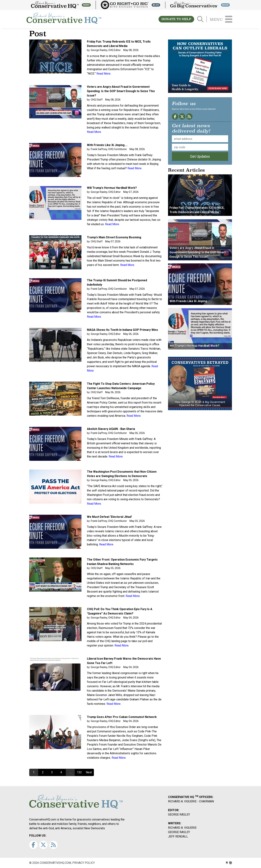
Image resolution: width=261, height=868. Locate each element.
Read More (103, 74)
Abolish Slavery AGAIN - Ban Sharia (111, 429)
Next (89, 772)
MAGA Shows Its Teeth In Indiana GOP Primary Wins (122, 330)
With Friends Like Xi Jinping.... (107, 145)
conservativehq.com (64, 19)
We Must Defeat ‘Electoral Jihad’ (109, 517)
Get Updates (200, 156)
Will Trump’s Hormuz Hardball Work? (112, 188)
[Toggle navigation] (229, 19)
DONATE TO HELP (176, 19)
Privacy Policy (84, 863)
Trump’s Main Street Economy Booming (114, 237)
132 (79, 772)
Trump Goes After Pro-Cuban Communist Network (122, 717)
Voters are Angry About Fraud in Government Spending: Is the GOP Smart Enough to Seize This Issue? (121, 91)
